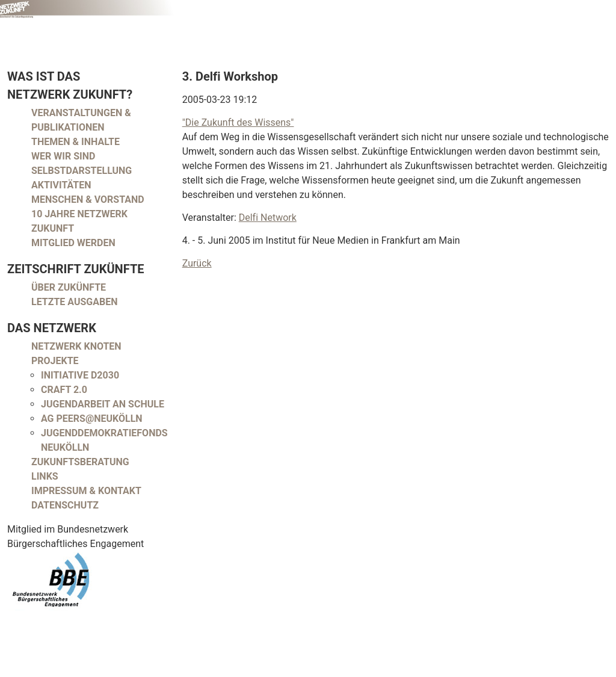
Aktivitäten (61, 185)
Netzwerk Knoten (76, 346)
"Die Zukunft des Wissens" (238, 122)
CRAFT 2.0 (64, 390)
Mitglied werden (73, 243)
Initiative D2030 (80, 375)
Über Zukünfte (69, 287)
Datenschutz (65, 505)
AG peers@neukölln (92, 419)
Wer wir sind (63, 156)
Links (45, 476)
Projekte (55, 361)
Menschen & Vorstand (88, 199)
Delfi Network (268, 218)
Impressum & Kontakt (86, 491)
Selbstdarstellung (82, 171)
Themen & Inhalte (75, 142)
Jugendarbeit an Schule (103, 404)
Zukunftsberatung (80, 462)
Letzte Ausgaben (75, 302)
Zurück (197, 263)
